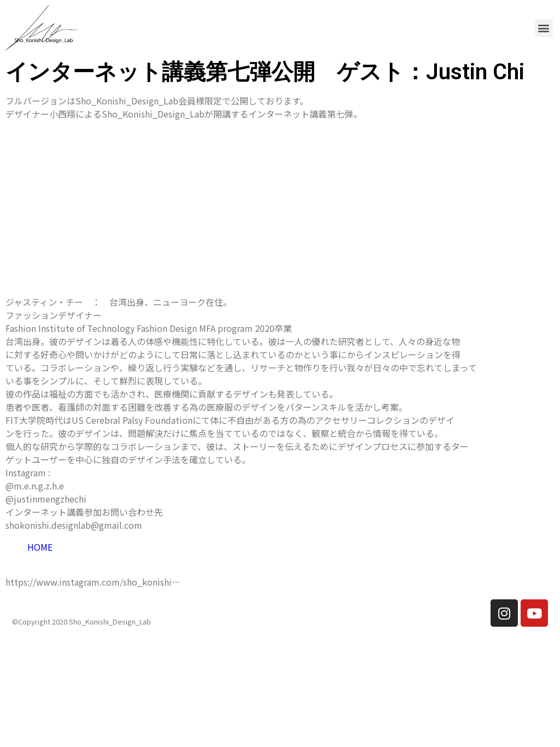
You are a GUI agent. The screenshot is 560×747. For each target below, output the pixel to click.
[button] (544, 28)
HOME (40, 547)
